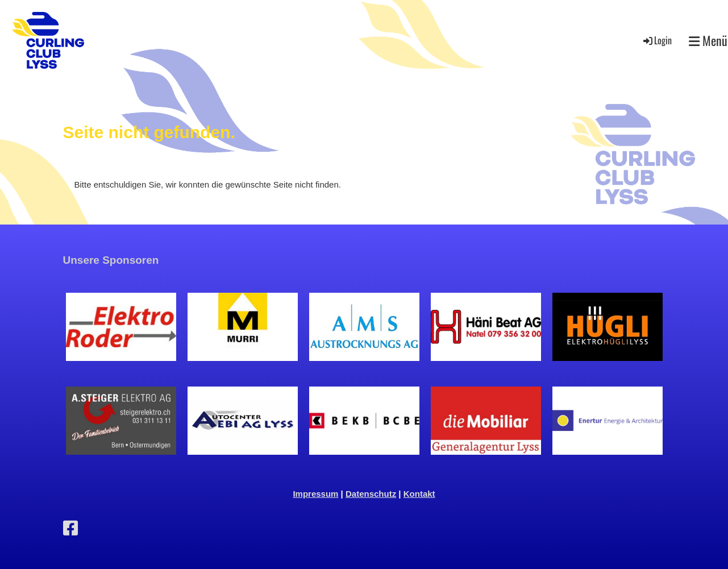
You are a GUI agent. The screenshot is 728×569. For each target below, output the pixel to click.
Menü (708, 41)
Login (657, 40)
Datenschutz (371, 494)
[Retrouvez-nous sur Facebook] (70, 528)
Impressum (315, 494)
